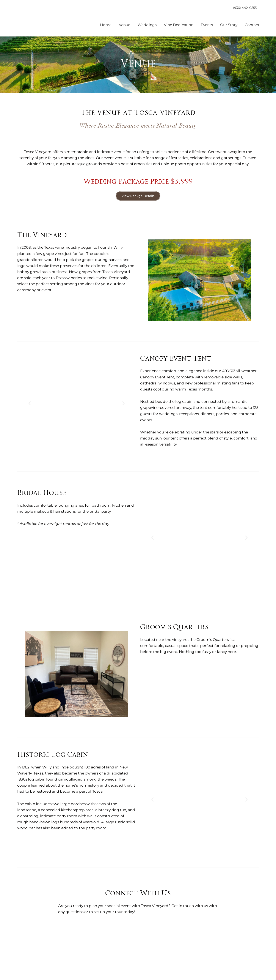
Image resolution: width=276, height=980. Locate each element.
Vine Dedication (179, 25)
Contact (252, 25)
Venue (125, 25)
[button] (245, 8)
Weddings (147, 25)
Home (106, 25)
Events (207, 25)
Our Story (229, 25)
